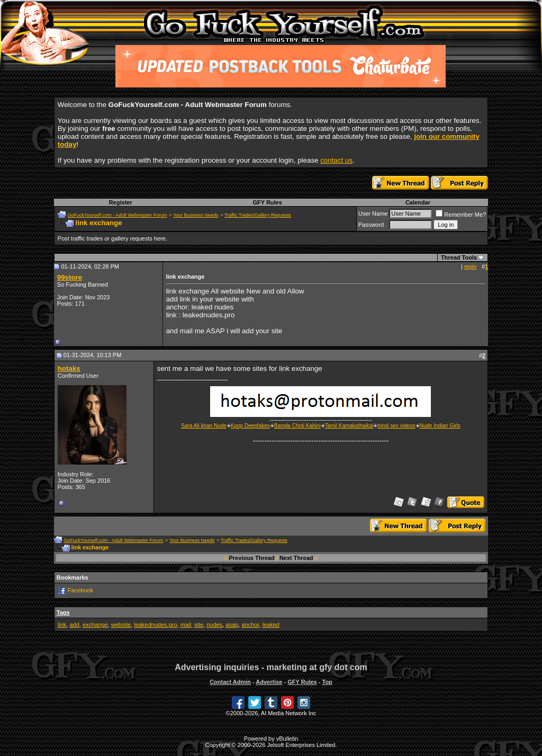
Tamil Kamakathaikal (349, 426)
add (74, 625)
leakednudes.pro (155, 625)
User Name (373, 214)
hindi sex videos (396, 426)
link (62, 625)
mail (186, 625)
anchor (250, 625)
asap (232, 625)
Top (327, 682)
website (121, 625)
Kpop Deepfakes (250, 426)
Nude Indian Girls (440, 426)
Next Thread (296, 558)
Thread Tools (459, 257)
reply (471, 266)
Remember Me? (461, 215)
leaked (270, 625)
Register (121, 202)
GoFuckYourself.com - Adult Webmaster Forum (118, 215)
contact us (336, 160)
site (199, 625)
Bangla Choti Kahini (297, 426)
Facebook (80, 590)
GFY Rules (267, 202)
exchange (95, 625)
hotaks (69, 368)
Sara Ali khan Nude (204, 426)
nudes (214, 625)
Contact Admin (230, 682)
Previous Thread (252, 558)
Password (371, 225)
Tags (63, 612)
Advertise (269, 682)
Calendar (418, 202)
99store (70, 277)
